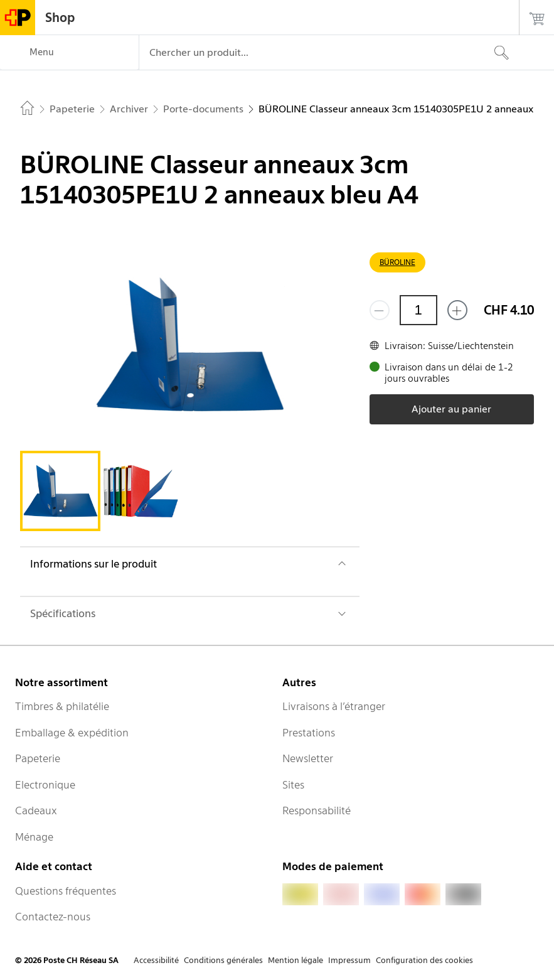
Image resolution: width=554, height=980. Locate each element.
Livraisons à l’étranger (334, 706)
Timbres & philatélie (62, 706)
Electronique (45, 785)
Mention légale (296, 960)
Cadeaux (36, 810)
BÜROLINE (397, 262)
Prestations (309, 733)
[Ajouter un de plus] (457, 310)
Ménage (34, 837)
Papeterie (38, 758)
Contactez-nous (53, 917)
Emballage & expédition (72, 733)
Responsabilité (317, 810)
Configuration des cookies (424, 960)
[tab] (60, 491)
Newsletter (308, 758)
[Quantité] (418, 310)
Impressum (349, 960)
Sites (293, 785)
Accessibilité (156, 960)
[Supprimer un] (380, 310)
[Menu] (69, 53)
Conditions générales (223, 960)
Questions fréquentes (66, 891)
